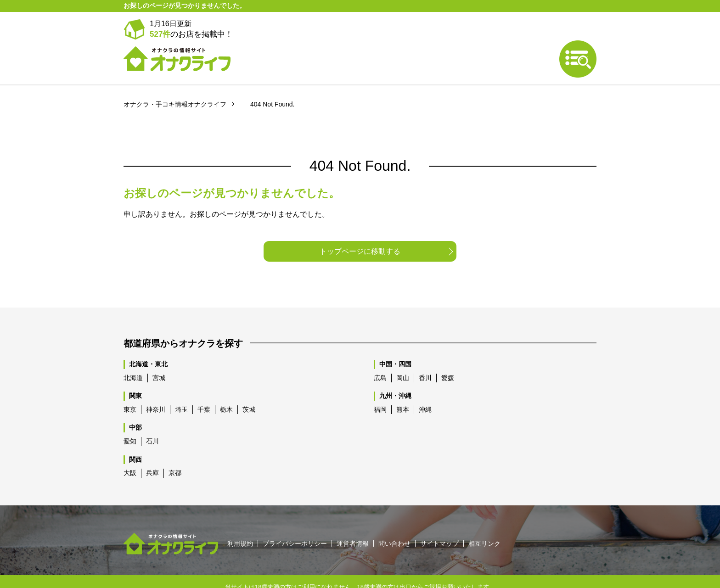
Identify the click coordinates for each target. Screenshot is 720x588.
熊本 (403, 388)
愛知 (130, 420)
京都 (175, 451)
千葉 (204, 388)
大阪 (130, 451)
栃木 (226, 388)
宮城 (159, 356)
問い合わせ (394, 522)
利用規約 (240, 522)
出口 (405, 565)
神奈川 (156, 388)
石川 (152, 420)
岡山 (403, 356)
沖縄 (425, 388)
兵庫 (152, 451)
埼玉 (181, 388)
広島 (380, 356)
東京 (130, 388)
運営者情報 (353, 522)
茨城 (249, 388)
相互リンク (484, 522)
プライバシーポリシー (295, 522)
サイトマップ (439, 522)
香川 (425, 356)
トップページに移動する (360, 230)
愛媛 (448, 356)
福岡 (380, 388)
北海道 (133, 356)
